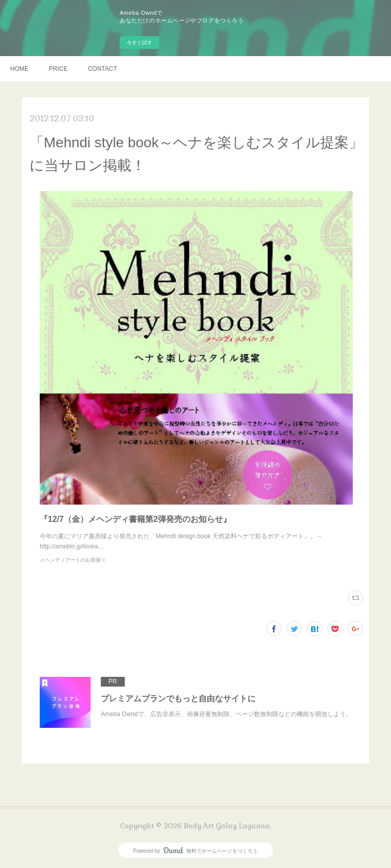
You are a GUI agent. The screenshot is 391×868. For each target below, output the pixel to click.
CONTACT (103, 69)
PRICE (58, 69)
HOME (19, 69)
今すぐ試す (139, 43)
